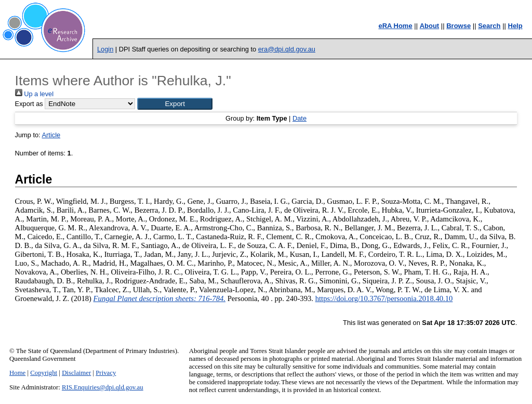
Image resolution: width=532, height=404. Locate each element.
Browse (458, 26)
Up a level (34, 94)
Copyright (44, 373)
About (430, 26)
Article (51, 135)
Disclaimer (76, 373)
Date (300, 118)
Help (515, 26)
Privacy (106, 373)
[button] (175, 104)
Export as (29, 104)
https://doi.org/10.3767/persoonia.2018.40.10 (384, 298)
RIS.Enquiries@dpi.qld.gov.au (103, 387)
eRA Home (395, 26)
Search (489, 26)
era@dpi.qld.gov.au (287, 49)
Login (105, 49)
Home (17, 373)
